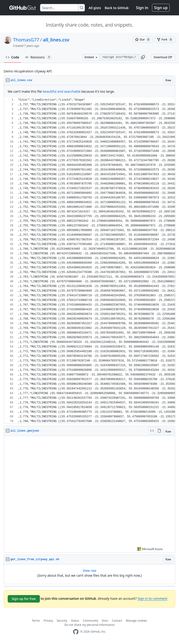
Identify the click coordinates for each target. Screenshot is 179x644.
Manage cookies (136, 621)
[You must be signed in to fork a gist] (165, 40)
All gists (95, 8)
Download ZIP (163, 57)
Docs (105, 621)
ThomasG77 (26, 40)
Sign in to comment (152, 598)
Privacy (48, 621)
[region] (89, 261)
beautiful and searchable (62, 91)
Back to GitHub (117, 8)
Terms (36, 621)
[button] (143, 57)
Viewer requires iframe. (89, 494)
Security (62, 621)
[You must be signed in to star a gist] (143, 40)
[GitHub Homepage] (76, 632)
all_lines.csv (56, 40)
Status (75, 621)
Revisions (38, 57)
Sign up (161, 8)
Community (90, 621)
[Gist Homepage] (23, 8)
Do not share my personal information (89, 625)
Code (12, 57)
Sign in (142, 8)
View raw (90, 571)
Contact (117, 621)
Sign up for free (24, 599)
